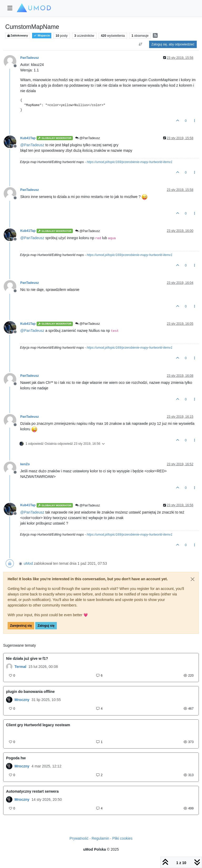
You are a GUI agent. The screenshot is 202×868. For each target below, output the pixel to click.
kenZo (25, 464)
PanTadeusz (30, 58)
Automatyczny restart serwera (32, 791)
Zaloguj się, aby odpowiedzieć (173, 44)
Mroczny (22, 700)
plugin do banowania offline (30, 692)
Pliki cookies (122, 838)
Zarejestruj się (21, 626)
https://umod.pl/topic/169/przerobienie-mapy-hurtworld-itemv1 (129, 162)
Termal (20, 667)
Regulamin (100, 838)
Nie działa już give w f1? (27, 658)
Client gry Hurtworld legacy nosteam (38, 725)
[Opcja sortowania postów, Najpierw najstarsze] (140, 44)
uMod (28, 563)
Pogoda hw (16, 758)
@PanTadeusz (88, 138)
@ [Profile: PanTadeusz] (32, 145)
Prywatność (79, 838)
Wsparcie (42, 36)
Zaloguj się (46, 626)
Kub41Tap (28, 138)
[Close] (193, 579)
